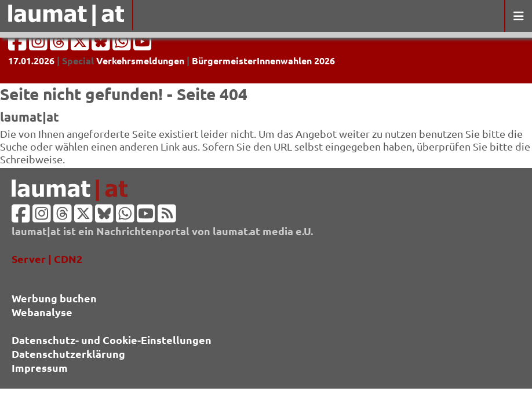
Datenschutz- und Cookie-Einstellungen (112, 340)
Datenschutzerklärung (68, 354)
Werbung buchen (54, 298)
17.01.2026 (31, 61)
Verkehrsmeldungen (140, 61)
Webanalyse (42, 312)
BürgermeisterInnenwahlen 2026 (263, 61)
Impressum (40, 367)
